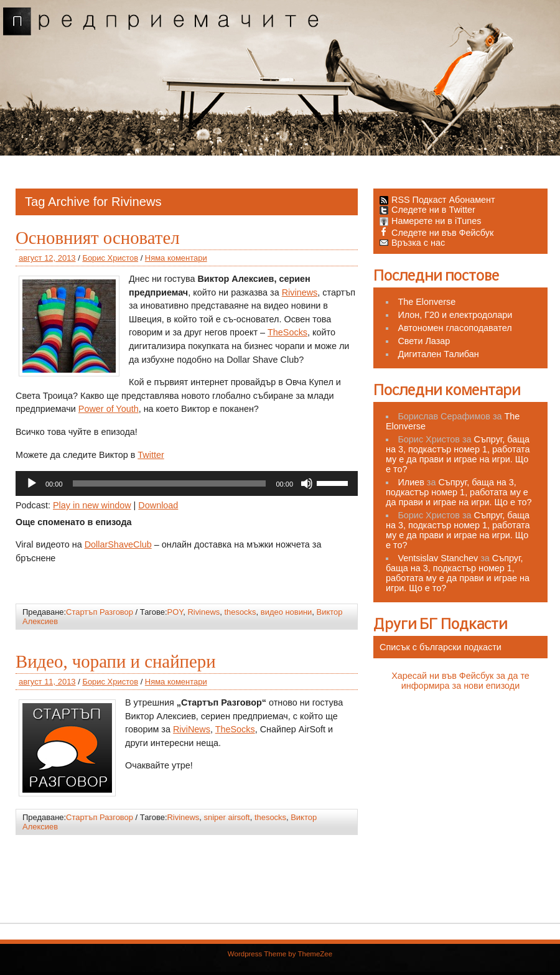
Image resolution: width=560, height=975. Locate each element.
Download (158, 505)
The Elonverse (427, 302)
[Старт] (32, 483)
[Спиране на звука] (307, 483)
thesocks (240, 612)
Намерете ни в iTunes (431, 221)
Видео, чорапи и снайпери (116, 661)
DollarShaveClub (118, 544)
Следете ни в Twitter (427, 210)
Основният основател (98, 238)
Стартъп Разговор (100, 612)
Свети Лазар (424, 341)
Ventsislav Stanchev (438, 558)
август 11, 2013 (47, 682)
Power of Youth (109, 409)
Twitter (151, 455)
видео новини (287, 612)
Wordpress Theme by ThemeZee (280, 954)
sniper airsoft (227, 817)
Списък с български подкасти (441, 647)
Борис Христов (110, 258)
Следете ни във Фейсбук (436, 233)
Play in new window (92, 505)
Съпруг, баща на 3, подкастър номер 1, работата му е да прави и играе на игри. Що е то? (458, 454)
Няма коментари (176, 258)
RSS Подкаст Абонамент (443, 200)
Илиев (411, 482)
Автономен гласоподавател (455, 328)
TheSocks (287, 332)
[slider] (170, 483)
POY (175, 612)
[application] (187, 483)
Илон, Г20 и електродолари (455, 315)
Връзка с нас (412, 243)
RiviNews (192, 729)
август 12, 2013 (47, 258)
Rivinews (300, 292)
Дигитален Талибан (438, 354)
